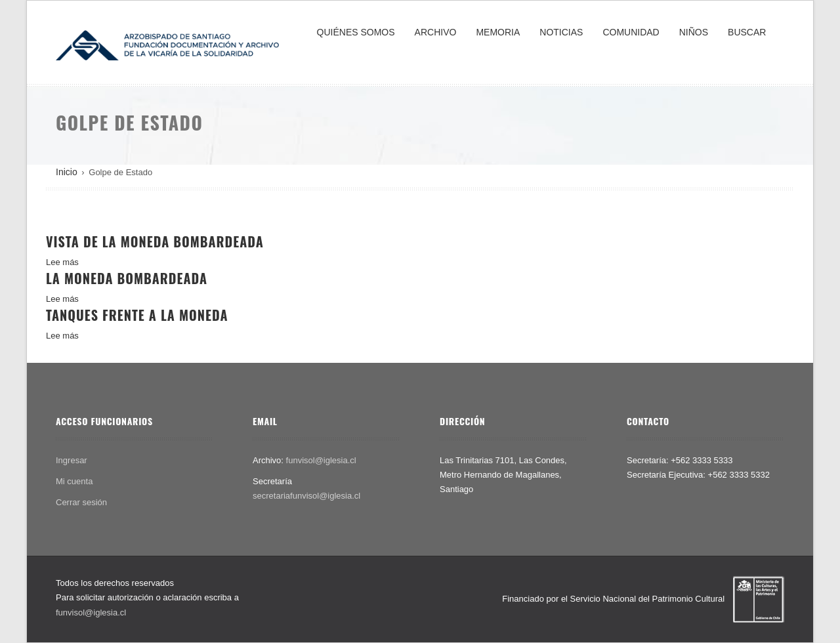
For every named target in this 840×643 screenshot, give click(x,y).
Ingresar (72, 460)
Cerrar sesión (81, 502)
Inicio (67, 172)
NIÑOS (694, 32)
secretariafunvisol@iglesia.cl (306, 496)
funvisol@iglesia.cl (321, 460)
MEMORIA (498, 32)
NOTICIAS (561, 32)
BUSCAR (747, 32)
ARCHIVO (436, 32)
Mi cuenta (74, 481)
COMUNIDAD (631, 32)
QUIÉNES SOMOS (356, 32)
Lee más (62, 262)
